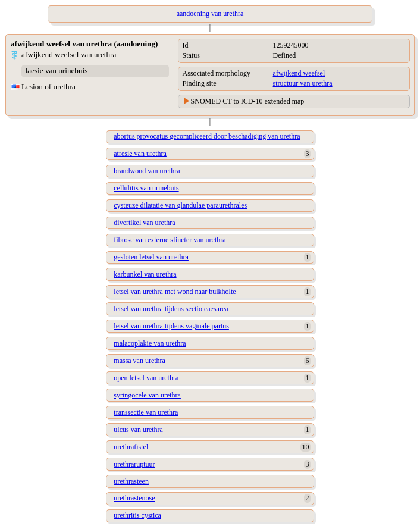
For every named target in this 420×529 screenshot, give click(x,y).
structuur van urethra (303, 83)
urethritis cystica (137, 515)
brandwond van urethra (147, 171)
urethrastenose (134, 498)
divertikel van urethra (144, 223)
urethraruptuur (134, 464)
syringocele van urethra (147, 395)
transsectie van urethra (146, 412)
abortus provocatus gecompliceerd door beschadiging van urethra (207, 136)
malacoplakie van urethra (150, 343)
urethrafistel (131, 447)
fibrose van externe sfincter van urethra (170, 240)
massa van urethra (140, 361)
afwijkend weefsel (299, 73)
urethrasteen (131, 481)
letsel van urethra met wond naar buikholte (175, 292)
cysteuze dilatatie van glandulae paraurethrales (180, 205)
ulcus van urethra (138, 430)
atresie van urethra (140, 154)
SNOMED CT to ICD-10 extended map (248, 101)
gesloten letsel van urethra (151, 257)
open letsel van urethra (146, 378)
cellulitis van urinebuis (146, 188)
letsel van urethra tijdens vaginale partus (171, 326)
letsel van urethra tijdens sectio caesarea (171, 309)
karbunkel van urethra (145, 274)
